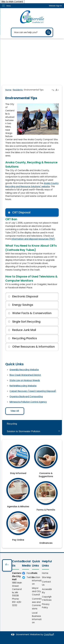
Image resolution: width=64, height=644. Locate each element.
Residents (18, 90)
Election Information (37, 581)
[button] (48, 32)
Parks (35, 573)
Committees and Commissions (37, 604)
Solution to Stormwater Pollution (24, 431)
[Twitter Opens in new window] (27, 577)
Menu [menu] (9, 6)
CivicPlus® (49, 634)
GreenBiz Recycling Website (24, 370)
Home (8, 90)
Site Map (47, 577)
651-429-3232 (17, 604)
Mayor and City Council (36, 591)
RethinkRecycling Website (23, 386)
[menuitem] (32, 424)
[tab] (32, 212)
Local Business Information (37, 618)
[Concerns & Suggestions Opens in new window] (46, 460)
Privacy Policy (46, 606)
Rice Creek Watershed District (25, 375)
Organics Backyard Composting (26, 396)
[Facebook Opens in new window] (27, 573)
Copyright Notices (47, 598)
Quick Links (14, 364)
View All (15, 411)
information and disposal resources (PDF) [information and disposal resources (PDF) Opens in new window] (33, 239)
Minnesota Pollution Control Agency (28, 402)
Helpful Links (47, 563)
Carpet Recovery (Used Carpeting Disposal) (33, 391)
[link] (55, 6)
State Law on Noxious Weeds (25, 380)
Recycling (12, 424)
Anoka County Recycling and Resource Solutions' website (32, 185)
